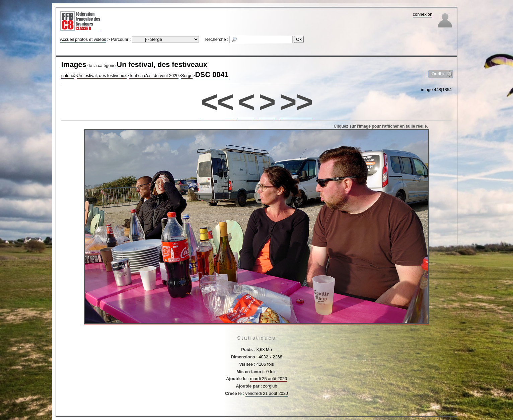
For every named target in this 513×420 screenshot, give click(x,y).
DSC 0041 (212, 75)
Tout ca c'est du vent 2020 (154, 76)
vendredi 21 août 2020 (267, 393)
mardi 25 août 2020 (269, 379)
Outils (438, 74)
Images (74, 64)
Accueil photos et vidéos (83, 39)
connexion (423, 14)
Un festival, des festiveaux (162, 64)
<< (217, 102)
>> (296, 102)
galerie (68, 76)
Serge (187, 76)
